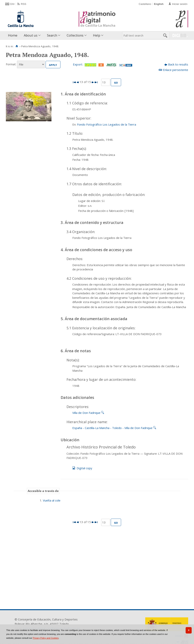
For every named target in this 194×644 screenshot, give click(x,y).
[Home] (17, 46)
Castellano (145, 4)
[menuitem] (14, 35)
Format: (11, 64)
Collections (75, 35)
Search (52, 35)
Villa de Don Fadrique (86, 413)
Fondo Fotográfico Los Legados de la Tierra (107, 124)
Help (97, 35)
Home (13, 35)
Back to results (178, 64)
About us (31, 35)
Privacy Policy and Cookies (46, 638)
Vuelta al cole (52, 500)
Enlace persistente (176, 70)
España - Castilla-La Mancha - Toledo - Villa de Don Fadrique (112, 428)
